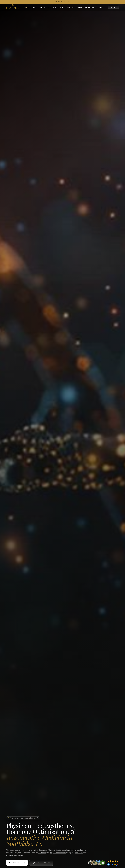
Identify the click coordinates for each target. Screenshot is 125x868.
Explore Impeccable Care (41, 863)
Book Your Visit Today (17, 863)
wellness (10, 855)
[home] (13, 7)
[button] (45, 7)
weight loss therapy (58, 853)
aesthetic (79, 853)
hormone (42, 853)
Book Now (113, 7)
